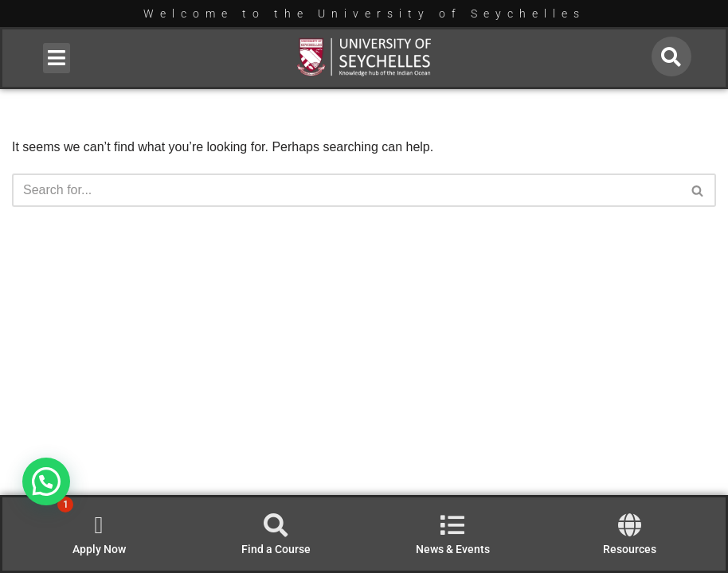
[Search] (346, 190)
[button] (57, 58)
